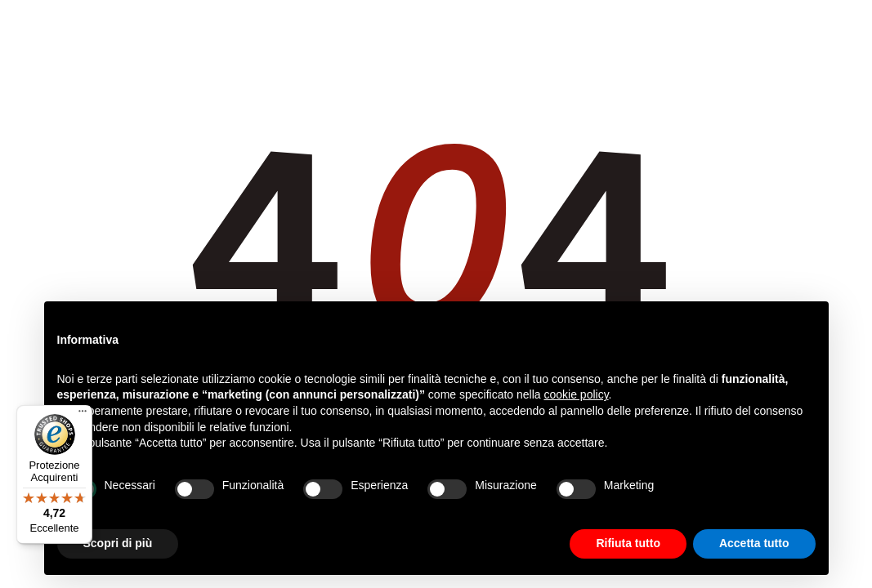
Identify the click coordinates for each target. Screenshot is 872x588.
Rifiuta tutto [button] (628, 543)
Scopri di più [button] (118, 543)
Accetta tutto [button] (754, 543)
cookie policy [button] (576, 394)
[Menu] (83, 415)
